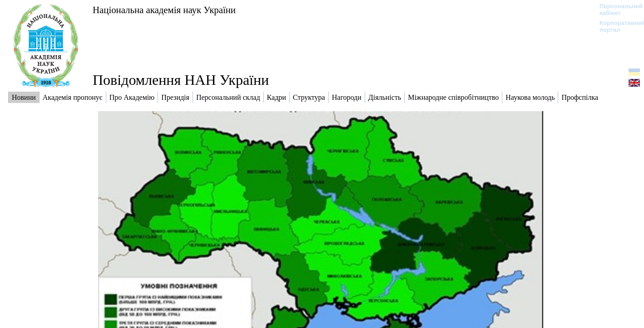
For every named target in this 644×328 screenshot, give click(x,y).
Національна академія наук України (164, 10)
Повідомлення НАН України (181, 80)
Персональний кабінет (617, 10)
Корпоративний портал (617, 26)
